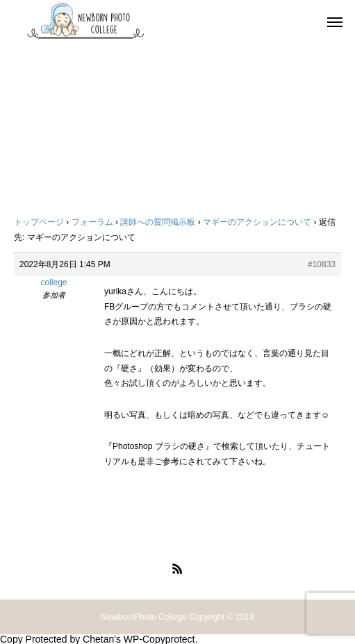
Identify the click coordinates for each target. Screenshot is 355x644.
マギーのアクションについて (257, 222)
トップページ (39, 222)
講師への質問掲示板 (158, 222)
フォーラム (92, 222)
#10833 (322, 264)
